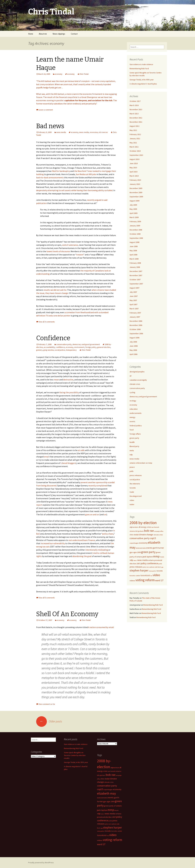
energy (132, 417)
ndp (131, 455)
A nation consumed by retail (101, 627)
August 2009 (134, 201)
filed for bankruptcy (61, 171)
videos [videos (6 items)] (132, 581)
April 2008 (133, 255)
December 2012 (136, 118)
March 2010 (134, 176)
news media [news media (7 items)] (142, 560)
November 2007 (136, 275)
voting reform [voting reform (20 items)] (145, 580)
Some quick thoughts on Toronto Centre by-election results (75, 755)
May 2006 (133, 350)
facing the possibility (69, 392)
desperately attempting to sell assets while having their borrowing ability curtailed (74, 190)
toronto (133, 488)
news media (61, 132)
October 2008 (135, 234)
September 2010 (136, 155)
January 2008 (135, 267)
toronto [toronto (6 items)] (160, 571)
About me (43, 34)
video (132, 500)
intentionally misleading (97, 550)
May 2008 (133, 251)
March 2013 (134, 114)
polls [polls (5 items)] (160, 564)
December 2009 (136, 188)
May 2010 (133, 168)
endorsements (136, 413)
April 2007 (133, 304)
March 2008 (134, 259)
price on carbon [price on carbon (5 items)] (149, 567)
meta (132, 450)
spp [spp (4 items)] (162, 567)
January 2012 (135, 139)
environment (79, 347)
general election (104, 347)
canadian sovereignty (138, 380)
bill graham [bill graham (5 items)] (139, 531)
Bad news (50, 126)
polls (132, 471)
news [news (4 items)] (135, 560)
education (134, 409)
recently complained (98, 486)
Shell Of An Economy (67, 614)
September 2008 (136, 238)
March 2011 (134, 147)
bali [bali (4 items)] (153, 527)
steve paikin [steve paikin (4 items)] (152, 571)
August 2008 (134, 242)
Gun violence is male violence (141, 64)
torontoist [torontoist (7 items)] (145, 575)
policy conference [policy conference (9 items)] (149, 563)
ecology (133, 401)
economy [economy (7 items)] (143, 543)
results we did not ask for (55, 290)
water (132, 504)
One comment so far (47, 704)
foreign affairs (135, 434)
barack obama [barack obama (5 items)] (116, 771)
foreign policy (91, 347)
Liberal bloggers (68, 463)
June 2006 (134, 346)
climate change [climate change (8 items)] (146, 535)
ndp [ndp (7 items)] (131, 560)
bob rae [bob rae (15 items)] (149, 531)
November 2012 (136, 122)
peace (132, 467)
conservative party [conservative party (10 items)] (140, 538)
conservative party (64, 344)
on (105, 514)
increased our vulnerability (53, 543)
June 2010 (134, 163)
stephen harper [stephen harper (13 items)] (139, 570)
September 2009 (136, 197)
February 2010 (135, 180)
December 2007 (136, 271)
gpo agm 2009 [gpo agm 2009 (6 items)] (135, 552)
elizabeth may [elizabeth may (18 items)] (106, 793)
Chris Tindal (84, 74)
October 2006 (135, 329)
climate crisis (135, 384)
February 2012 (135, 134)
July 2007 (133, 292)
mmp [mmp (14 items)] (156, 556)
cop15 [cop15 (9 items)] (153, 538)
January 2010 (135, 184)
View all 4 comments (47, 322)
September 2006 (136, 333)
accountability (49, 347)
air (131, 376)
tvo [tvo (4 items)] (151, 576)
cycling (132, 392)
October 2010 (135, 151)
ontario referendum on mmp (141, 463)
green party (134, 438)
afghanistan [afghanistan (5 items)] (134, 527)
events (132, 421)
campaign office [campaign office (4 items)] (159, 531)
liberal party (134, 446)
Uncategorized (136, 496)
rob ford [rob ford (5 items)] (158, 567)
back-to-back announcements (50, 177)
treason (80, 255)
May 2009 (133, 209)
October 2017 (135, 101)
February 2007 (135, 313)
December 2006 (136, 321)
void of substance (70, 245)
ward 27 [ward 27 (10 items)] (159, 580)
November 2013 (136, 109)
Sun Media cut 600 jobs (86, 174)
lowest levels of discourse (58, 251)
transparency (71, 350)
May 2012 (133, 130)
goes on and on (92, 514)
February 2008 (135, 263)
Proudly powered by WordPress (41, 863)
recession (94, 132)
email (47, 457)
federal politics (136, 426)
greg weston (49, 350)
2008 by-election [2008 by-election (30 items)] (143, 523)
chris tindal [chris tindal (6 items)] (134, 535)
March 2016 (134, 105)
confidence (60, 347)
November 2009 (136, 192)
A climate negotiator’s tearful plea (143, 84)
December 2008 (136, 230)
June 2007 (134, 296)
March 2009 (134, 217)
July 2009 (133, 205)
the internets (135, 484)
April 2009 (133, 213)
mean (56, 380)
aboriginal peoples (137, 372)
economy (59, 74)
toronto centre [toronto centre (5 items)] (135, 576)
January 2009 (135, 226)
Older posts (49, 721)
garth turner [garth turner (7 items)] (158, 548)
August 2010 (134, 159)
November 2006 (136, 325)
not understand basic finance (82, 540)
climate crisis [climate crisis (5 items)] (158, 535)
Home (31, 34)
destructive (68, 380)
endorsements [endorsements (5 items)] (141, 548)
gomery (39, 350)
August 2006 (134, 338)
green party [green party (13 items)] (148, 552)
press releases (136, 475)
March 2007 (134, 309)
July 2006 (133, 342)
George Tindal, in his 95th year (142, 80)
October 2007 (135, 280)
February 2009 (135, 221)
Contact (74, 34)
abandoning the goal (82, 556)
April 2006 (133, 354)
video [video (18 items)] (156, 575)
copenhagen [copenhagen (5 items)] (134, 543)
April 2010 (133, 172)
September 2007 (136, 284)
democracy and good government (86, 344)
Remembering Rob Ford (139, 69)
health (132, 442)
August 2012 (134, 126)
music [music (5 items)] (162, 557)
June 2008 (134, 246)
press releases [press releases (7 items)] (136, 567)
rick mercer (103, 132)
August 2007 (134, 288)
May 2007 (133, 300)
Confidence (53, 338)
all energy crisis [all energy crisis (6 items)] (145, 527)
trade (132, 492)
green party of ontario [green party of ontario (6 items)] (113, 806)
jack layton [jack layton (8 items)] (148, 557)
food (132, 430)
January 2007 (135, 317)
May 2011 (133, 143)
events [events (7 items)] (149, 548)
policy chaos (108, 534)
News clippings (59, 34)
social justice (60, 350)
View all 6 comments (47, 598)
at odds (81, 450)
